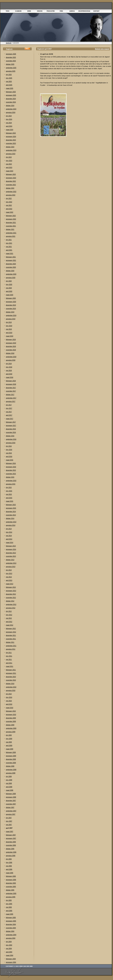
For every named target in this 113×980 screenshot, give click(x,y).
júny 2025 (9, 78)
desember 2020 (11, 264)
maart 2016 (10, 460)
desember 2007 (11, 801)
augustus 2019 (11, 319)
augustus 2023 (11, 154)
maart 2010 (10, 708)
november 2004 (11, 928)
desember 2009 (11, 718)
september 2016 (11, 439)
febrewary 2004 (11, 959)
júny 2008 (9, 780)
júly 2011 (9, 653)
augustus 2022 (11, 195)
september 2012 (11, 604)
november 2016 (11, 432)
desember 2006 (11, 842)
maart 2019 (10, 336)
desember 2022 (11, 181)
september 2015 (11, 481)
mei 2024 (9, 123)
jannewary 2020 (11, 302)
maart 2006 (10, 873)
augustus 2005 (11, 897)
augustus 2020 (11, 278)
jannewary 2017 (11, 426)
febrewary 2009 (11, 752)
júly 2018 (9, 364)
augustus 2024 (11, 112)
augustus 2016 (11, 443)
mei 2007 (9, 825)
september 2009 (11, 728)
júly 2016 (9, 446)
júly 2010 (9, 694)
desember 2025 (11, 57)
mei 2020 (9, 288)
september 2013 (11, 563)
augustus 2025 (11, 71)
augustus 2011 (11, 649)
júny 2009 (9, 739)
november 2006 (11, 845)
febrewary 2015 (11, 505)
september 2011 (11, 646)
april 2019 (9, 333)
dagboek (9, 43)
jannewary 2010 (11, 715)
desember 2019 (11, 305)
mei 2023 (9, 164)
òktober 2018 (10, 353)
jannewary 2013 (11, 591)
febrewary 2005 (11, 918)
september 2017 (11, 398)
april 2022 (9, 209)
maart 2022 (10, 212)
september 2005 (11, 893)
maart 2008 (10, 790)
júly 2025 (9, 75)
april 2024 (9, 126)
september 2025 (11, 68)
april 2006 (9, 869)
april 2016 (9, 457)
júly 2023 (9, 157)
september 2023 (11, 150)
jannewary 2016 (11, 467)
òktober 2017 (10, 395)
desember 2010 (11, 677)
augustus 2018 (11, 360)
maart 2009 (10, 749)
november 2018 (11, 350)
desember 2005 (11, 883)
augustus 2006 (11, 856)
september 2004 (11, 935)
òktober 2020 (10, 271)
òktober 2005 (10, 890)
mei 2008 (9, 783)
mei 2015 (9, 494)
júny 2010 (9, 697)
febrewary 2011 (11, 670)
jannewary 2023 (11, 178)
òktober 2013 (10, 560)
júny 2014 (9, 532)
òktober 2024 (10, 106)
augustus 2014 (11, 525)
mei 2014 (9, 536)
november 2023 (11, 143)
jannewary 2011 (11, 673)
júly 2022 (9, 198)
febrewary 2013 (11, 587)
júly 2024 (9, 116)
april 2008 (9, 787)
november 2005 (11, 887)
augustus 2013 (11, 567)
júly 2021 (9, 240)
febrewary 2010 (11, 711)
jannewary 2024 (11, 137)
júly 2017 (9, 405)
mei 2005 (9, 907)
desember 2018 (11, 346)
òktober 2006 (10, 849)
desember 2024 (11, 99)
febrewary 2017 (11, 422)
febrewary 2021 (11, 257)
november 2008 (11, 763)
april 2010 (9, 704)
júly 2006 (9, 859)
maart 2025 (10, 88)
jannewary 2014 (11, 549)
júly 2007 (9, 818)
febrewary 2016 (11, 463)
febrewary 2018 (11, 381)
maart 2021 (10, 254)
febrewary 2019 (11, 340)
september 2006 (11, 852)
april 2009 (9, 746)
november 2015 (11, 474)
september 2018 (11, 357)
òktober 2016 (10, 436)
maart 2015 (10, 501)
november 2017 (11, 391)
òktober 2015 (10, 477)
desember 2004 (11, 924)
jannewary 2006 (11, 880)
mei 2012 (9, 618)
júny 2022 (9, 202)
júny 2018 (9, 367)
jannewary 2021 (11, 260)
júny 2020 (9, 284)
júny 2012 (9, 615)
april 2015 (9, 498)
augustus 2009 (11, 732)
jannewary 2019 (11, 343)
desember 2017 (11, 388)
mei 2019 (9, 329)
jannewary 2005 (11, 921)
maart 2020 (10, 295)
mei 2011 (9, 660)
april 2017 (9, 415)
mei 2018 (9, 371)
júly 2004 (9, 942)
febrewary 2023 (11, 174)
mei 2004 (9, 949)
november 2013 (11, 556)
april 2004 (9, 952)
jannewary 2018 (11, 384)
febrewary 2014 (11, 546)
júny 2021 (9, 243)
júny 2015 (9, 491)
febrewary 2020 (11, 298)
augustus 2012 (11, 608)
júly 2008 (9, 777)
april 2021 (9, 250)
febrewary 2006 (11, 876)
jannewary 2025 (11, 95)
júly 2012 (9, 611)
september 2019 (11, 315)
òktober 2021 (10, 229)
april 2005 (9, 911)
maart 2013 (10, 584)
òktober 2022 (10, 188)
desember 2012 (11, 594)
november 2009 (11, 721)
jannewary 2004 (11, 962)
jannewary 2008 (11, 797)
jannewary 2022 (11, 219)
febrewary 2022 (11, 216)
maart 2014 (10, 543)
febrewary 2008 (11, 794)
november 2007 (11, 804)
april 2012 (9, 622)
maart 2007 (10, 832)
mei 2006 (9, 866)
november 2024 (11, 102)
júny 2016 (9, 450)
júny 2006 (9, 863)
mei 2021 (9, 247)
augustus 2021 (11, 236)
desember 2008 (11, 759)
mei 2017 (9, 412)
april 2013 (9, 580)
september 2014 (11, 522)
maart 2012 (10, 625)
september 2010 (11, 687)
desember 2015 (11, 470)
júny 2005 (9, 904)
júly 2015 (9, 487)
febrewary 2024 (11, 133)
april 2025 (9, 85)
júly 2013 (9, 570)
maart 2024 (10, 130)
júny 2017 (9, 408)
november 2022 (11, 185)
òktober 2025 (10, 64)
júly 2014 (9, 529)
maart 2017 (10, 419)
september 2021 (11, 233)
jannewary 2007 (11, 838)
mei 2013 (9, 577)
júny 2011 (9, 656)
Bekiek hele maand (102, 49)
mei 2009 (9, 742)
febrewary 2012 (11, 629)
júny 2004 (9, 945)
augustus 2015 (11, 484)
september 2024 (11, 109)
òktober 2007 (10, 807)
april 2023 (9, 168)
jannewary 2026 (11, 54)
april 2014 (9, 539)
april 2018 (9, 374)
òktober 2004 (10, 931)
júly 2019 (9, 322)
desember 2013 (11, 553)
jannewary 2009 (11, 756)
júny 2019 (9, 326)
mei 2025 (9, 81)
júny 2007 (9, 821)
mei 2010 (9, 701)
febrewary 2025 (11, 92)
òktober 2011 (10, 642)
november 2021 (11, 226)
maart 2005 (10, 914)
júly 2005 (9, 900)
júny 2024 (9, 119)
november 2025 (11, 61)
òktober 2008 (10, 766)
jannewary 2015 (11, 508)
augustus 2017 (11, 401)
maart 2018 (10, 377)
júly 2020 (9, 281)
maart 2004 (10, 955)
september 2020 (11, 274)
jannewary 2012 (11, 632)
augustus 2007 (11, 814)
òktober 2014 (10, 518)
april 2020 (9, 291)
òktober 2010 (10, 684)
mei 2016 (9, 453)
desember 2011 (11, 635)
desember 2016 (11, 429)
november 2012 (11, 598)
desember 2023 (11, 140)
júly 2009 (9, 735)
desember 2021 (11, 223)
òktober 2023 (10, 147)
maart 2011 (10, 666)
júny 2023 (9, 161)
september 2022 (11, 192)
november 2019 (11, 309)
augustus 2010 (11, 690)
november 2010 (11, 680)
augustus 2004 (11, 938)
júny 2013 (9, 574)
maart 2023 (10, 171)
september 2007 (11, 811)
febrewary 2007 (11, 835)
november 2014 (11, 515)
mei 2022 (9, 205)
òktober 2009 (10, 725)
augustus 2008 (11, 773)
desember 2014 (11, 512)
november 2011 (11, 639)
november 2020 (11, 267)
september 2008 (11, 770)
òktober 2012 (10, 601)
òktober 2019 (10, 312)
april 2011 (9, 663)
